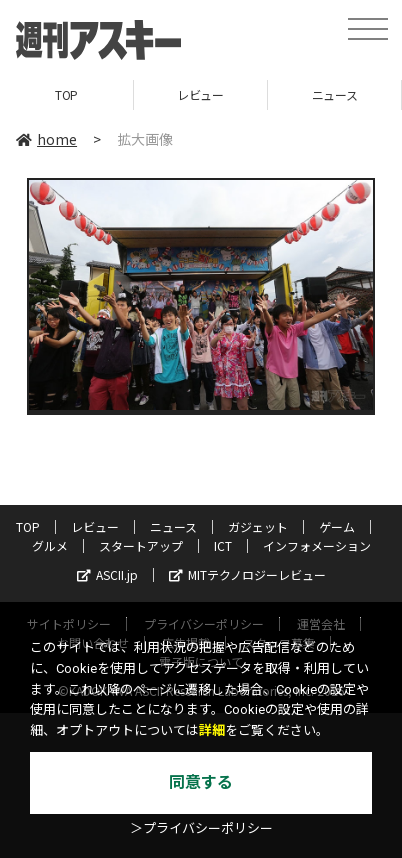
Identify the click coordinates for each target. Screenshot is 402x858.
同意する (201, 782)
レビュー (200, 94)
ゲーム (337, 526)
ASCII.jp (107, 574)
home (46, 139)
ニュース (334, 94)
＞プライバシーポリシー (201, 828)
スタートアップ (141, 545)
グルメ (50, 545)
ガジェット (258, 526)
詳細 (212, 730)
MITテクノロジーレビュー (247, 574)
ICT (223, 545)
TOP (66, 94)
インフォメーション (317, 545)
